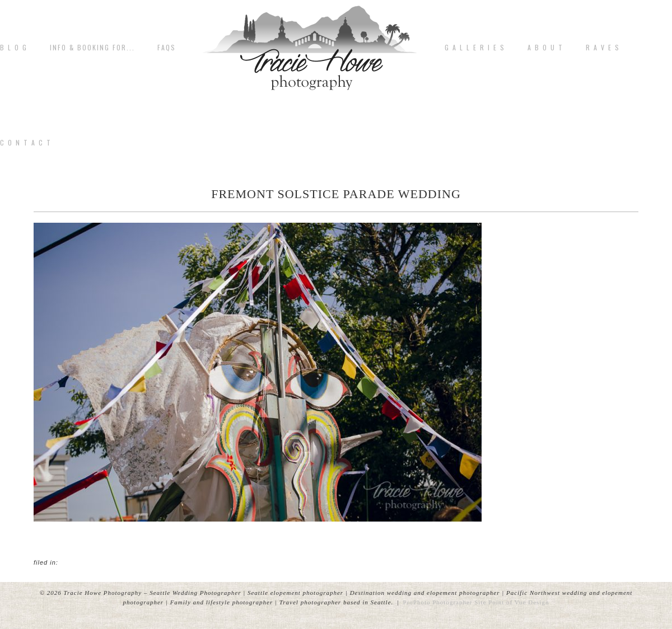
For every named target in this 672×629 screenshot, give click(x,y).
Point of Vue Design (519, 602)
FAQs (167, 48)
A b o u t (545, 48)
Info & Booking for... (92, 48)
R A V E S (603, 48)
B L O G (14, 48)
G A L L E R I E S (475, 48)
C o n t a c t (26, 143)
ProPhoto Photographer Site (445, 602)
